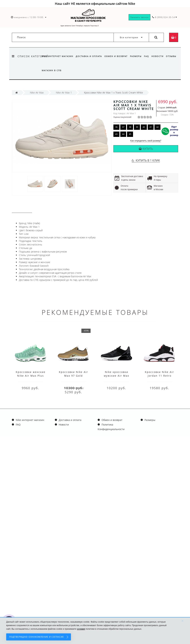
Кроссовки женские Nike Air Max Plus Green (31, 376)
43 (116, 134)
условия (81, 629)
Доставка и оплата (89, 56)
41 (151, 127)
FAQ (149, 56)
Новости (160, 56)
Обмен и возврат (117, 56)
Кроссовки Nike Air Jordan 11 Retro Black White (159, 376)
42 (157, 127)
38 (130, 127)
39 (137, 127)
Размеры (137, 56)
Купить (146, 149)
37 (123, 127)
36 (116, 127)
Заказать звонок (139, 17)
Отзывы (47, 70)
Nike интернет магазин (57, 56)
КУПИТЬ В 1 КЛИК (148, 160)
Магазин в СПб (65, 70)
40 (144, 127)
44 (123, 134)
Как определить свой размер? (146, 141)
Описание (22, 209)
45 (130, 134)
